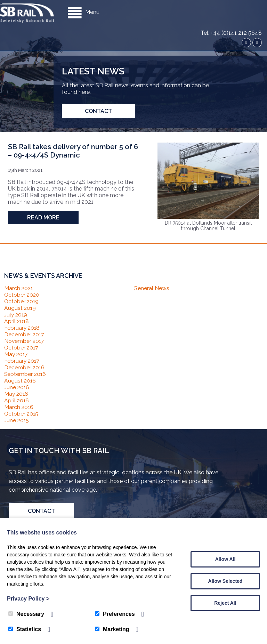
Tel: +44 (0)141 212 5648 (231, 7)
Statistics (25, 629)
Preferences (115, 614)
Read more (43, 218)
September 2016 (26, 374)
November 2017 (25, 341)
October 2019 (22, 301)
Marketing (112, 629)
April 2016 (17, 400)
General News (151, 288)
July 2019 (16, 315)
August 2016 (20, 381)
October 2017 (22, 348)
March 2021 (19, 288)
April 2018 (17, 321)
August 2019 (20, 308)
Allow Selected (225, 581)
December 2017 (25, 334)
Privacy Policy (28, 599)
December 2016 (25, 367)
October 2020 (22, 295)
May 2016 (17, 394)
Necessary (26, 614)
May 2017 (17, 354)
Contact (98, 111)
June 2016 (17, 387)
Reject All (225, 603)
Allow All (225, 559)
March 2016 (19, 407)
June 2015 (17, 420)
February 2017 (22, 361)
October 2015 (22, 414)
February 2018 (22, 328)
